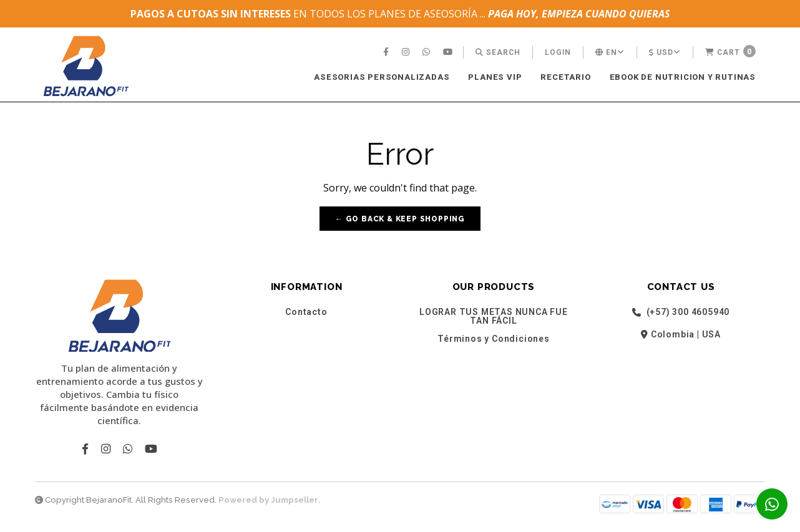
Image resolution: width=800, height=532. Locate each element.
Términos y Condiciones (494, 339)
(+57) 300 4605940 (681, 312)
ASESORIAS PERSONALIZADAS (382, 77)
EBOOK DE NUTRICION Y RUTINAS (683, 77)
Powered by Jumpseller (268, 500)
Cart (730, 51)
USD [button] (665, 52)
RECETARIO (565, 77)
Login (558, 52)
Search (498, 52)
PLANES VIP (495, 77)
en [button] (610, 52)
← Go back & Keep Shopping (400, 219)
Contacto (306, 312)
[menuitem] (388, 52)
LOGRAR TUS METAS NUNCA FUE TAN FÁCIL (494, 316)
